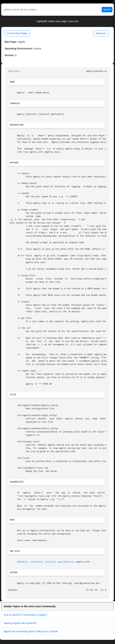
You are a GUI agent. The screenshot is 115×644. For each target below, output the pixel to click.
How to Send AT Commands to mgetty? (25, 615)
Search (107, 9)
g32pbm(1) (23, 562)
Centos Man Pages (17, 33)
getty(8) (50, 562)
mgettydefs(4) (66, 562)
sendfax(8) (37, 562)
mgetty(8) (14, 71)
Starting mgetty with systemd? (20, 623)
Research (101, 33)
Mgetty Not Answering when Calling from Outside (31, 631)
